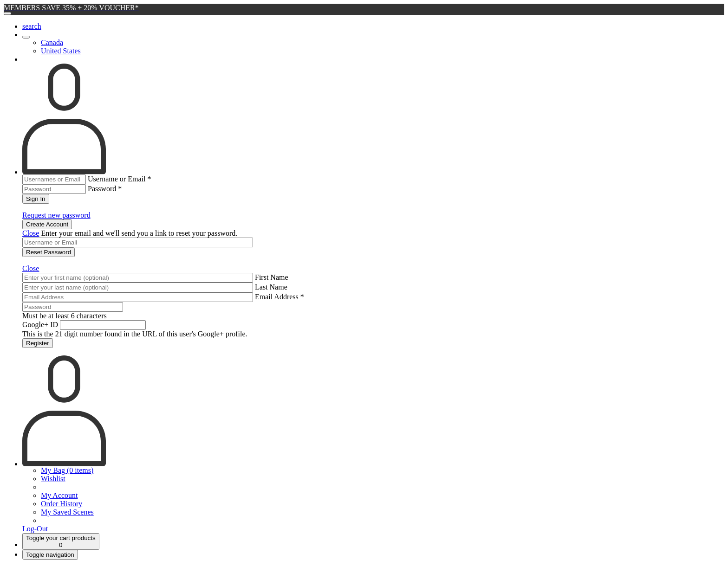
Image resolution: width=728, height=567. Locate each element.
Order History (62, 504)
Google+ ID (40, 325)
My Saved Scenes (67, 512)
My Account (59, 495)
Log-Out (35, 529)
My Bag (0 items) (67, 470)
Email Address (279, 297)
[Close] (7, 13)
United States (61, 51)
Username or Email (119, 179)
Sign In (36, 199)
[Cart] (61, 541)
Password (105, 189)
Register (38, 343)
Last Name (271, 287)
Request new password (56, 215)
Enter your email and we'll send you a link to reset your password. (139, 233)
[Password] (73, 307)
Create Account (47, 224)
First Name (272, 277)
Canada (52, 42)
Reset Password (49, 252)
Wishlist (53, 479)
